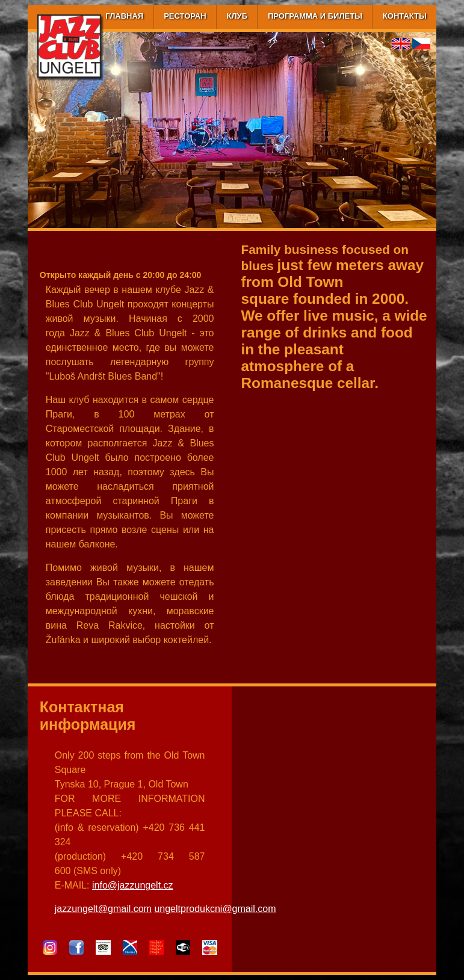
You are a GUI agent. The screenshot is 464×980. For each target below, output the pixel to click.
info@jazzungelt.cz (133, 885)
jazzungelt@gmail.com (103, 909)
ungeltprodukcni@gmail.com (215, 909)
